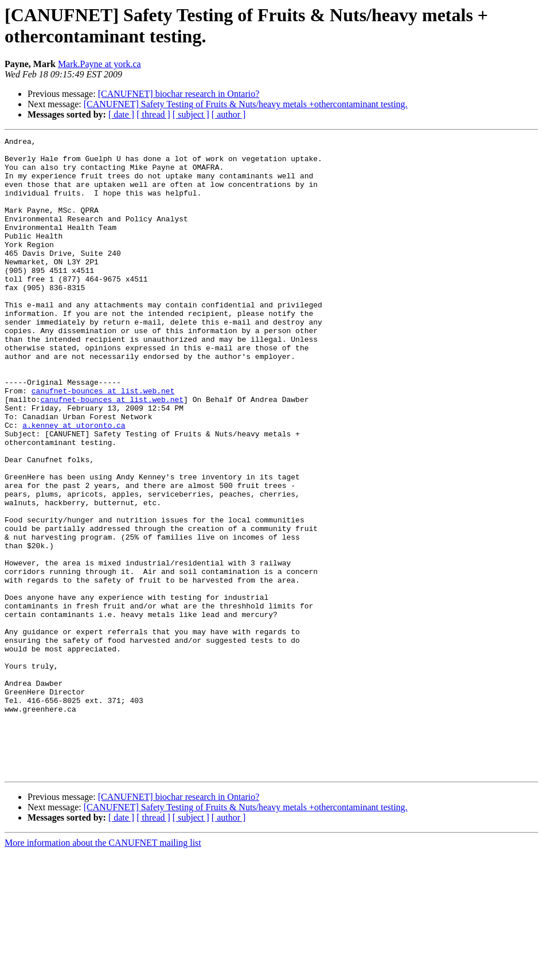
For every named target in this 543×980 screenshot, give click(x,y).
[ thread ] (153, 114)
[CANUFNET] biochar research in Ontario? (179, 94)
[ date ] (121, 114)
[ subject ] (191, 114)
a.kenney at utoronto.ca (74, 483)
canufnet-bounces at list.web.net (103, 442)
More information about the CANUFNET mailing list (103, 970)
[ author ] (229, 114)
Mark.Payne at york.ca (99, 64)
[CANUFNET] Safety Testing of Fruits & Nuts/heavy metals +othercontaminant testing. (246, 104)
